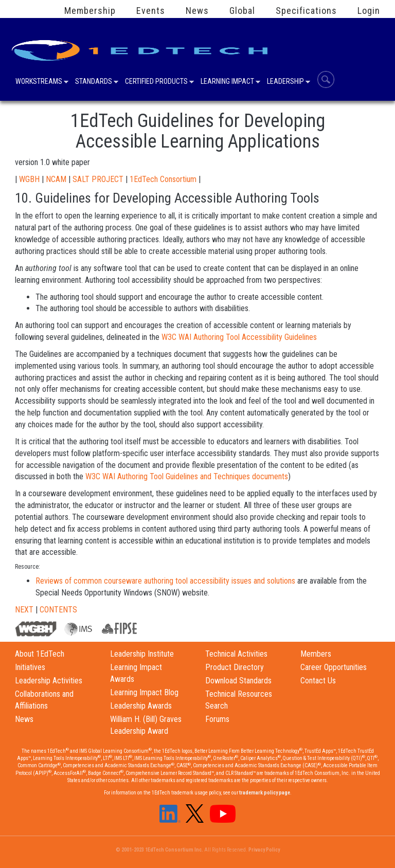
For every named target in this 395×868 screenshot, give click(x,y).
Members (316, 654)
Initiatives (30, 667)
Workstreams (39, 82)
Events (151, 11)
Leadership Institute (142, 654)
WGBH (29, 179)
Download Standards (238, 681)
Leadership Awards (141, 706)
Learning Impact (227, 82)
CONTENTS (58, 610)
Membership (90, 11)
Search (326, 79)
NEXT (24, 610)
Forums (217, 719)
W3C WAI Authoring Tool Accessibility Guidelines (239, 337)
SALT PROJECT (98, 179)
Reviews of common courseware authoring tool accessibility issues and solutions (165, 581)
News (197, 11)
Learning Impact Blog (144, 692)
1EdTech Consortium (163, 179)
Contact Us (318, 681)
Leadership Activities (49, 681)
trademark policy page (265, 793)
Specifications (306, 11)
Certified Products (156, 82)
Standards (94, 82)
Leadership (285, 82)
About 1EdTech (40, 654)
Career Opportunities (334, 667)
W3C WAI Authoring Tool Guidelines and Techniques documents (187, 476)
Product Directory (235, 667)
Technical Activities (236, 654)
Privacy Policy (264, 850)
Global (242, 11)
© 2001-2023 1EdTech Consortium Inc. (159, 850)
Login (369, 11)
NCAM (56, 179)
